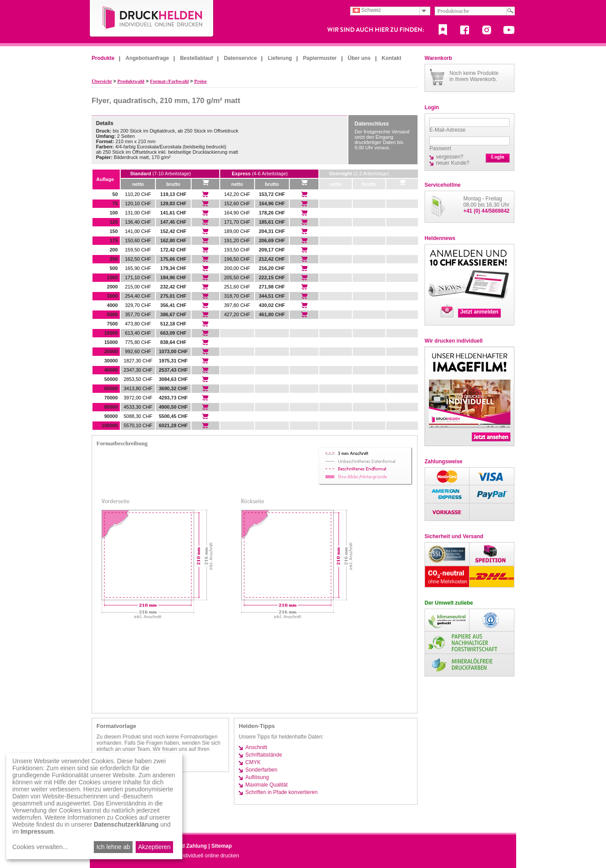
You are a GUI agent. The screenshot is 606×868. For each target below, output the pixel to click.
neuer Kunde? (453, 163)
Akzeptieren (154, 847)
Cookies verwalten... (40, 847)
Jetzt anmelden (479, 312)
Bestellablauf (197, 58)
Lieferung (280, 58)
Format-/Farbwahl (169, 81)
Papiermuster (320, 58)
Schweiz (367, 10)
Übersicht (102, 81)
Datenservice (240, 58)
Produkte (103, 58)
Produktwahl (131, 81)
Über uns (359, 58)
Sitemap (222, 846)
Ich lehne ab (113, 847)
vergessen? (450, 157)
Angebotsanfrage (147, 58)
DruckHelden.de (152, 19)
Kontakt (392, 58)
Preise (201, 81)
